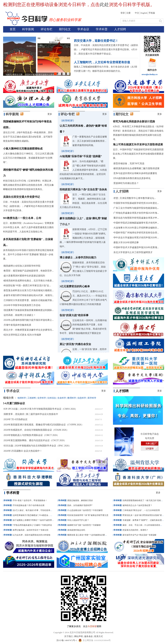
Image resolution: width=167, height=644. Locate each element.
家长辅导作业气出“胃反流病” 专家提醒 (140, 535)
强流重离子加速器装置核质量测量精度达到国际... (29, 310)
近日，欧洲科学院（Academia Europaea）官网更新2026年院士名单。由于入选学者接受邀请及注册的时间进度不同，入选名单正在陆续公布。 (28, 227)
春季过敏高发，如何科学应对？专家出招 (31, 530)
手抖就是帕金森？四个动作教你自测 (29, 505)
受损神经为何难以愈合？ (126, 183)
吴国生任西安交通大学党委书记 (22, 197)
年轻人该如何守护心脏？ (78, 520)
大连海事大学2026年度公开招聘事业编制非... (136, 228)
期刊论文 (65, 29)
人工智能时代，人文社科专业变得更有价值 (102, 62)
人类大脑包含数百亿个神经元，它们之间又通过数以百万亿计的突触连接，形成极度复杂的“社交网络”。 (28, 158)
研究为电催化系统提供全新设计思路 (134, 121)
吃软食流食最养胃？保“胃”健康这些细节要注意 (88, 515)
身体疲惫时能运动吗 (76, 530)
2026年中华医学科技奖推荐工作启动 (22, 305)
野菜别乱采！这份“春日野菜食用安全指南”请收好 (144, 515)
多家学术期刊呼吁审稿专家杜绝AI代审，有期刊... (29, 295)
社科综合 (52, 398)
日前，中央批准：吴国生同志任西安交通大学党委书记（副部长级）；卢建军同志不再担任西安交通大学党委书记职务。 (28, 206)
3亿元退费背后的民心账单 (75, 286)
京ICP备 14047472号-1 (67, 640)
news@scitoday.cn (150, 74)
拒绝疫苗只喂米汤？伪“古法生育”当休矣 (83, 189)
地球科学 (22, 398)
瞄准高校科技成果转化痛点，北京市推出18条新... (29, 281)
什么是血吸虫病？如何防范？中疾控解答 (85, 510)
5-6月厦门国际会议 (14, 403)
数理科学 (72, 398)
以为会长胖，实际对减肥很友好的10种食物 (32, 535)
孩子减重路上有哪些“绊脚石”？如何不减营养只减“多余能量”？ (40, 520)
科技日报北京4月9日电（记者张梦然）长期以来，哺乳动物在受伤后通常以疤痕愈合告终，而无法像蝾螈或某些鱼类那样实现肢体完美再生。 (28, 185)
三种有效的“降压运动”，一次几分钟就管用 (141, 510)
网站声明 (78, 636)
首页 (13, 29)
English (144, 13)
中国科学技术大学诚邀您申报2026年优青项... (136, 247)
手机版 (152, 13)
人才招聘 (120, 29)
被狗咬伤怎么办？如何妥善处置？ (137, 505)
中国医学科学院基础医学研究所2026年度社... (136, 203)
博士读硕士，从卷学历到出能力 (78, 257)
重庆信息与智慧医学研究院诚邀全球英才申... (136, 218)
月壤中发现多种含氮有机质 (17, 325)
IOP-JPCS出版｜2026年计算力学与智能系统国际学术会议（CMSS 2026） (40, 409)
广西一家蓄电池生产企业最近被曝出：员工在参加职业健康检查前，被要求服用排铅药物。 (90, 141)
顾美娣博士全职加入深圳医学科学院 (22, 266)
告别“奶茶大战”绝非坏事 (74, 315)
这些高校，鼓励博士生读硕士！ (20, 315)
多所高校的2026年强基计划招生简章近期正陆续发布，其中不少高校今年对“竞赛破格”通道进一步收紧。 (28, 254)
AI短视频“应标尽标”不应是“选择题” (81, 156)
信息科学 (82, 398)
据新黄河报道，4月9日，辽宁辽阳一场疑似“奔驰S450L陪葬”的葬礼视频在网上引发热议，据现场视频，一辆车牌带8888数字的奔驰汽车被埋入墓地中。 (83, 238)
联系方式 (99, 636)
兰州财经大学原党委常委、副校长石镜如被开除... (29, 300)
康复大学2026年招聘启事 (126, 243)
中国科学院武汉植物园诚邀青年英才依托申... (136, 223)
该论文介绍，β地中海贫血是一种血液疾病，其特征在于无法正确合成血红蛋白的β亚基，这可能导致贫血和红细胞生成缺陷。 (28, 137)
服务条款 (89, 636)
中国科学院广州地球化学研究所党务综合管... (136, 233)
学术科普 (102, 29)
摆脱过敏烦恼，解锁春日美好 (80, 500)
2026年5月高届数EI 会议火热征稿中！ (23, 451)
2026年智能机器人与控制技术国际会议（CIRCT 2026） (31, 435)
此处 (104, 5)
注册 (128, 13)
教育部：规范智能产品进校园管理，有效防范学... (29, 271)
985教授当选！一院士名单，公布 (22, 218)
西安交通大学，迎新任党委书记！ (96, 41)
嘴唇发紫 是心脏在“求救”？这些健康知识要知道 (88, 535)
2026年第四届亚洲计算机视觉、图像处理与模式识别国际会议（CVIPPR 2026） (44, 425)
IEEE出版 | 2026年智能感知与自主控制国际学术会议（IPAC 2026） (37, 446)
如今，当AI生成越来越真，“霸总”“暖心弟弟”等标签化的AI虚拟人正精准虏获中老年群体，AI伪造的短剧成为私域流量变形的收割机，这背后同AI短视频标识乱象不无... (83, 170)
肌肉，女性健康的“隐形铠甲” (80, 505)
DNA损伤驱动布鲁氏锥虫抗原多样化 (132, 178)
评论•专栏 (68, 114)
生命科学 (62, 398)
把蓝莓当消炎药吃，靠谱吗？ (135, 530)
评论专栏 (46, 29)
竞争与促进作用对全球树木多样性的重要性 (135, 173)
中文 (137, 13)
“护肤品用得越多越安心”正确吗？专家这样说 (32, 525)
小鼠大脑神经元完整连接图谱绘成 (23, 149)
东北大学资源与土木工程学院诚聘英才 (133, 252)
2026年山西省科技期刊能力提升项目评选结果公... (29, 320)
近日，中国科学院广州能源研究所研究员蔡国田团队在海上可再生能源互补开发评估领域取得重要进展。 (138, 154)
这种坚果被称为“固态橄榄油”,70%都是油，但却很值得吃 (37, 515)
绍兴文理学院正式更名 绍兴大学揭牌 (22, 335)
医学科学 (92, 398)
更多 (50, 114)
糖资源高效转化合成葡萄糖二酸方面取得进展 (136, 168)
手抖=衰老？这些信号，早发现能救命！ (30, 500)
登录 (123, 13)
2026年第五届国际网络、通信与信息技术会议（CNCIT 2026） (35, 440)
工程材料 (32, 398)
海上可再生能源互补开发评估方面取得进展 (138, 144)
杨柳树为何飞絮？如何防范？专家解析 (84, 525)
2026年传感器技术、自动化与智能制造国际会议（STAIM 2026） (36, 430)
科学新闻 (28, 29)
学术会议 (83, 29)
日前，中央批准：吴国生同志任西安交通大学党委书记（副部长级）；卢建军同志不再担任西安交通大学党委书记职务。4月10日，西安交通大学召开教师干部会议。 (106, 50)
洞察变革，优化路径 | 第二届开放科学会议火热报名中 (31, 414)
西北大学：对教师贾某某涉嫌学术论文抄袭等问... (29, 330)
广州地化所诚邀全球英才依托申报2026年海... (136, 213)
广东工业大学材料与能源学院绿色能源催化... (136, 208)
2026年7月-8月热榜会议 (16, 419)
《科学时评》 (67, 121)
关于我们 (68, 636)
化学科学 (42, 398)
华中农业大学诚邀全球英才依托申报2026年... (136, 238)
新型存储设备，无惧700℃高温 (129, 164)
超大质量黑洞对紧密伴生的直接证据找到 (24, 276)
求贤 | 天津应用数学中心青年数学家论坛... (135, 198)
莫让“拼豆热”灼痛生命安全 (75, 344)
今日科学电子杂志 (150, 434)
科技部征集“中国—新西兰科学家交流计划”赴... (27, 286)
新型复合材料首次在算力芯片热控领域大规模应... (29, 290)
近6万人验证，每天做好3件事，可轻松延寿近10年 (34, 510)
